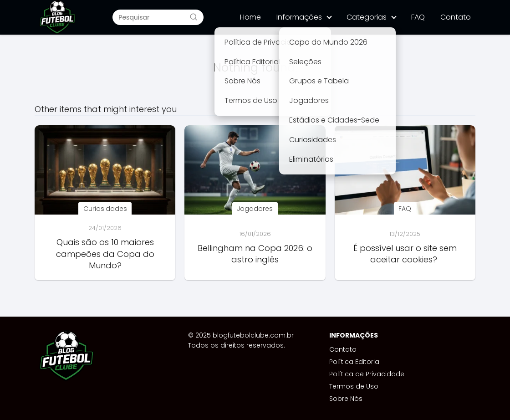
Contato (456, 17)
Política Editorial (355, 362)
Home (250, 17)
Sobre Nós (346, 399)
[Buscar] (194, 17)
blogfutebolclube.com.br (253, 335)
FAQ (418, 17)
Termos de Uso (354, 386)
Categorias (367, 17)
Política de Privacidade (367, 374)
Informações (299, 17)
